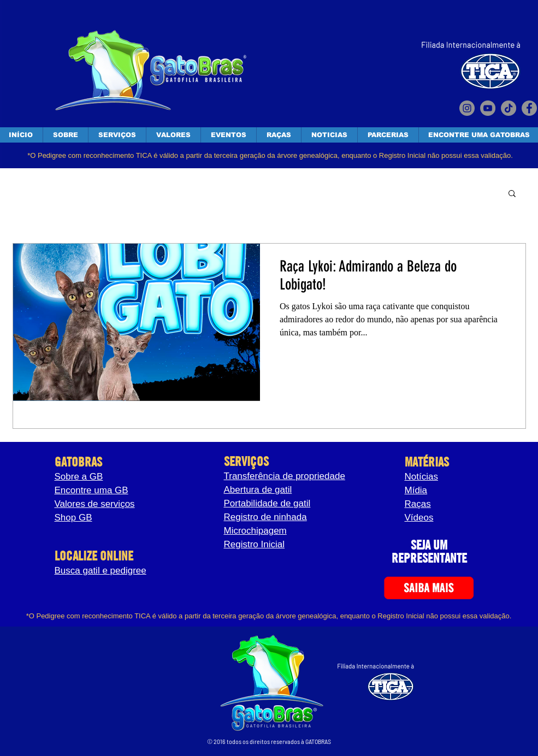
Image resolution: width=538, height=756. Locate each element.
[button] (512, 194)
